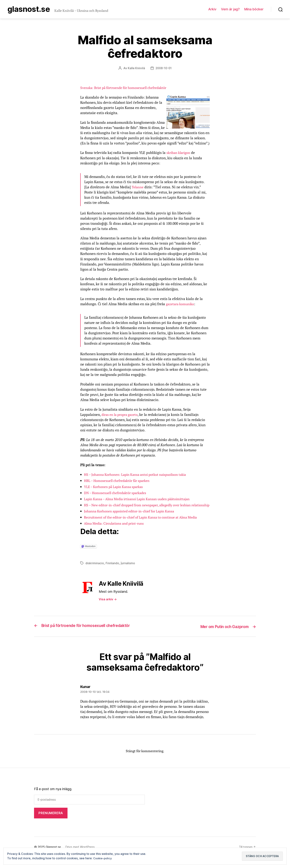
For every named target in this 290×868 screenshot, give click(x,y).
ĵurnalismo (128, 569)
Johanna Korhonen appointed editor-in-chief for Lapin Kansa (132, 517)
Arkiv (212, 10)
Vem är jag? (230, 10)
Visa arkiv (108, 605)
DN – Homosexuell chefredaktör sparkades (118, 493)
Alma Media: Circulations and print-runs (116, 529)
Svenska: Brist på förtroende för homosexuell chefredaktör (127, 88)
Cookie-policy (103, 858)
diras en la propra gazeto (121, 415)
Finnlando (112, 569)
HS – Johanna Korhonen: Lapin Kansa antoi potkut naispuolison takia (139, 475)
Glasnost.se (32, 10)
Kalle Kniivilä (136, 69)
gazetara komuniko (181, 305)
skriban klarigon (179, 153)
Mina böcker (254, 10)
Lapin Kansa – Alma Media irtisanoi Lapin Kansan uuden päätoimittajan (141, 500)
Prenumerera (51, 824)
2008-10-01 (164, 69)
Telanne (138, 187)
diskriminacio (95, 569)
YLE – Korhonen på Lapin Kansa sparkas (115, 487)
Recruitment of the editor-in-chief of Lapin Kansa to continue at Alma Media (145, 523)
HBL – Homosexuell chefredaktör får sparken (120, 481)
